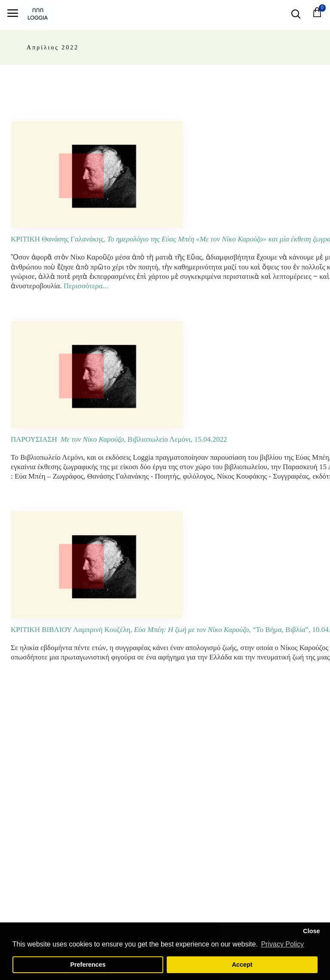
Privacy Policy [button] (282, 944)
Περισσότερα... (86, 286)
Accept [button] (242, 965)
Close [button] (311, 931)
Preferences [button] (88, 965)
